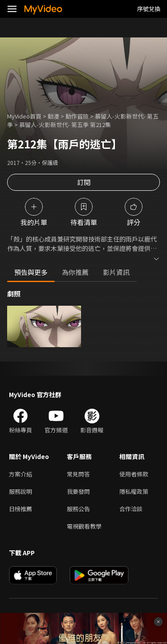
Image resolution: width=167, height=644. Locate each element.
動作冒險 (77, 116)
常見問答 (78, 474)
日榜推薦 (20, 509)
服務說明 (20, 491)
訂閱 (84, 182)
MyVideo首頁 (24, 116)
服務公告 (78, 509)
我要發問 (78, 491)
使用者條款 (134, 474)
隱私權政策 (134, 491)
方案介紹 (20, 474)
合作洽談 (131, 509)
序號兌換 (149, 9)
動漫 (53, 116)
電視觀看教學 (84, 526)
